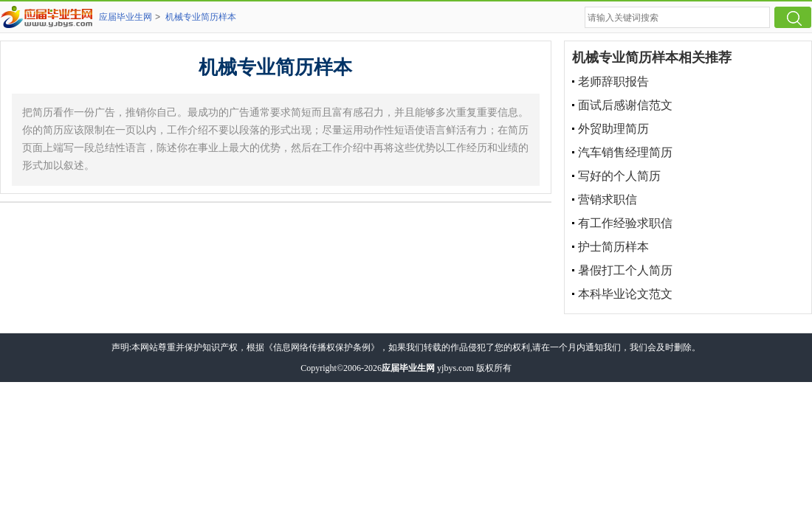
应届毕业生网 (125, 17)
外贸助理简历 (613, 129)
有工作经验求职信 (625, 223)
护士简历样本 (613, 247)
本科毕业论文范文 (625, 294)
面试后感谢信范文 (625, 105)
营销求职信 (608, 199)
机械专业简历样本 (201, 17)
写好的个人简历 (619, 176)
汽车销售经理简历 (625, 152)
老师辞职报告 (613, 81)
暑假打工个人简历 (625, 270)
